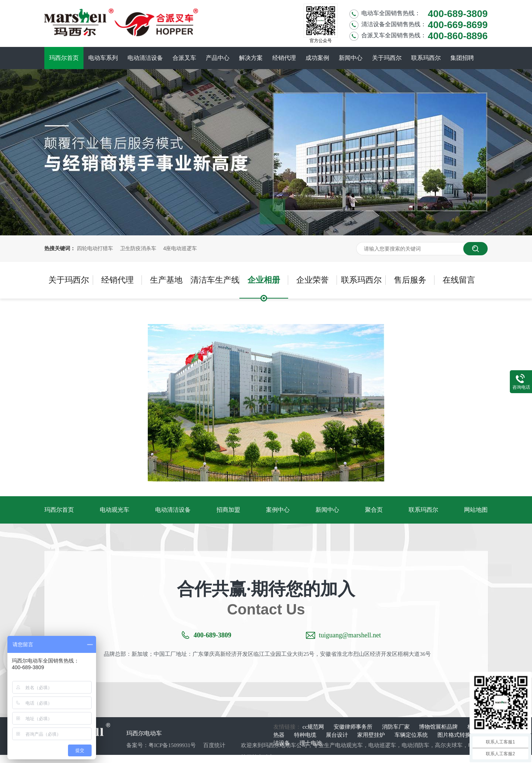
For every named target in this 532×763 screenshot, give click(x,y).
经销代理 (284, 58)
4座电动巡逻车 (180, 248)
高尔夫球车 (449, 745)
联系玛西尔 (426, 58)
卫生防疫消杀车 (138, 248)
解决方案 (251, 58)
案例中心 (278, 510)
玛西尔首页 (64, 58)
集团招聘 (462, 58)
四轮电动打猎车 (95, 248)
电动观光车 (115, 510)
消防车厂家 (397, 727)
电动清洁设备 (145, 58)
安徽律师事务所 (354, 727)
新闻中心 (351, 58)
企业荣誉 (313, 280)
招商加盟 (228, 510)
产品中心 (218, 58)
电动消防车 (415, 745)
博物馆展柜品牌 (439, 727)
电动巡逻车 (382, 745)
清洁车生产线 (215, 280)
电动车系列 (103, 58)
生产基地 (166, 280)
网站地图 (476, 510)
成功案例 (317, 58)
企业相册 (264, 280)
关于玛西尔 (387, 58)
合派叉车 (184, 58)
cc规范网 (314, 727)
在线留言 (459, 280)
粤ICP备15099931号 (172, 745)
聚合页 (374, 510)
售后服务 (410, 280)
